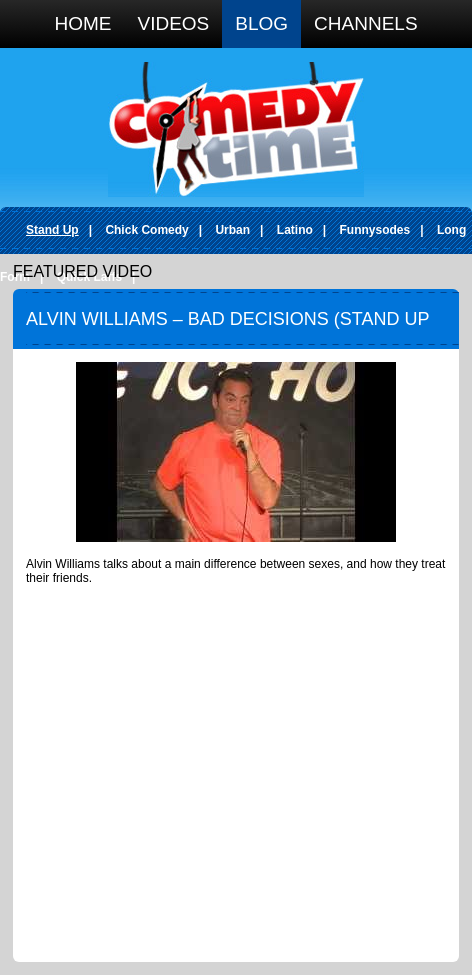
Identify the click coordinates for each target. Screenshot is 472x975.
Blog (261, 23)
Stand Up (52, 230)
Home (82, 23)
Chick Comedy (146, 230)
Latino (295, 230)
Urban (232, 230)
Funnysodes (375, 230)
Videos (173, 23)
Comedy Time (236, 129)
